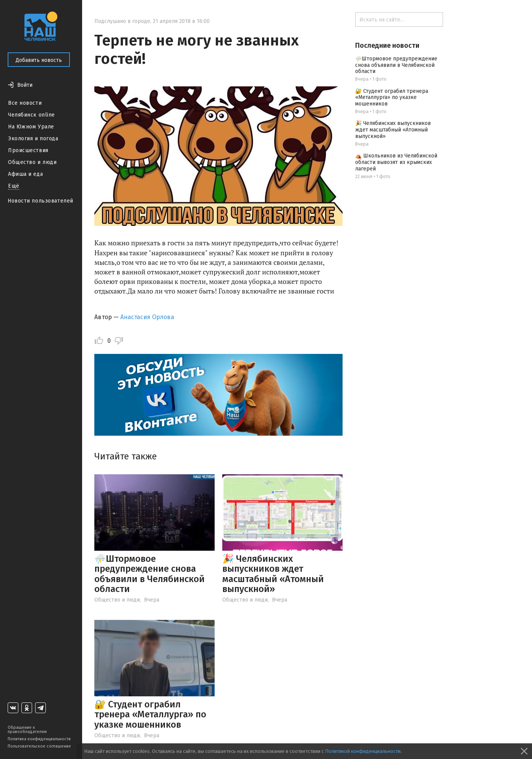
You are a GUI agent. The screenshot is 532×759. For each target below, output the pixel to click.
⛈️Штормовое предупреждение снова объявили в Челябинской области (150, 574)
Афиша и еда (25, 174)
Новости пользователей (40, 201)
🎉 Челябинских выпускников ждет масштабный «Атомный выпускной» (273, 574)
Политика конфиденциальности (39, 739)
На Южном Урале (31, 127)
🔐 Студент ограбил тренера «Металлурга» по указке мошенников (150, 714)
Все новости (25, 103)
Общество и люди (32, 162)
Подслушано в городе (122, 21)
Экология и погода (33, 139)
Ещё (14, 186)
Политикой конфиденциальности (363, 751)
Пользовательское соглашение (39, 746)
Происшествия (28, 150)
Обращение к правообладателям (27, 730)
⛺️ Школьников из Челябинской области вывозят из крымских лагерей (396, 162)
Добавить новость (39, 60)
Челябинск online (32, 115)
